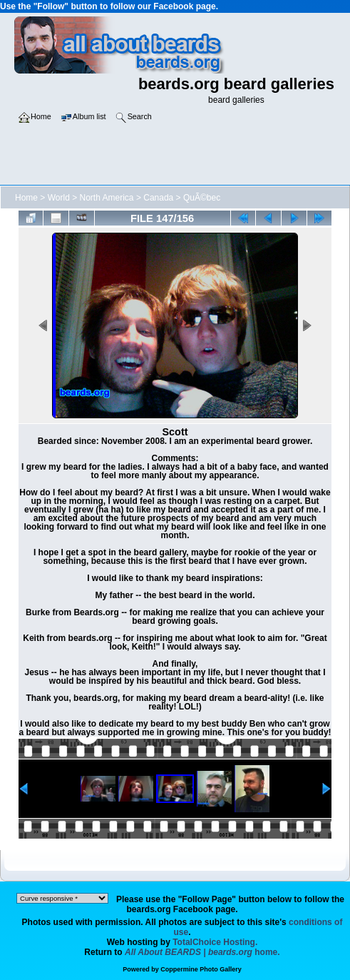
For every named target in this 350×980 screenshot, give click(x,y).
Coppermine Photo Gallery (201, 969)
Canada (158, 198)
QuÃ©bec (202, 198)
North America (107, 198)
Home (26, 198)
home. (202, 952)
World (59, 198)
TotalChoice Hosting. (215, 942)
